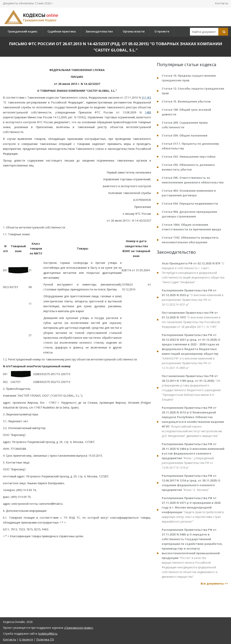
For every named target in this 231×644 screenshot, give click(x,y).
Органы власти (134, 31)
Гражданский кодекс (23, 31)
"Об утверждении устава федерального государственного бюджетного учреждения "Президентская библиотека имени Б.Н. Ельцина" (191, 388)
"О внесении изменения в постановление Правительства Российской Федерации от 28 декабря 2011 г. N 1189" (191, 320)
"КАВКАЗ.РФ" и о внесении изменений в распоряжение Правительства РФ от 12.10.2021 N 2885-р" (191, 351)
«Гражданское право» (79, 628)
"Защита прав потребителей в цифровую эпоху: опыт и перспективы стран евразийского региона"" (193, 510)
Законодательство (99, 31)
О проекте (162, 31)
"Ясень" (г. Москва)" (191, 483)
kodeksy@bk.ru (48, 634)
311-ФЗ (146, 97)
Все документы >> (214, 583)
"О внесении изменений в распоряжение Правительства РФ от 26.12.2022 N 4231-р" (193, 297)
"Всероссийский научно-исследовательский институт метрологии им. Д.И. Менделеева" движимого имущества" (193, 422)
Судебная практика (62, 31)
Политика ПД (45, 639)
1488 (148, 112)
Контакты (222, 3)
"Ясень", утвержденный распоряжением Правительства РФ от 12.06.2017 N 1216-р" (193, 456)
